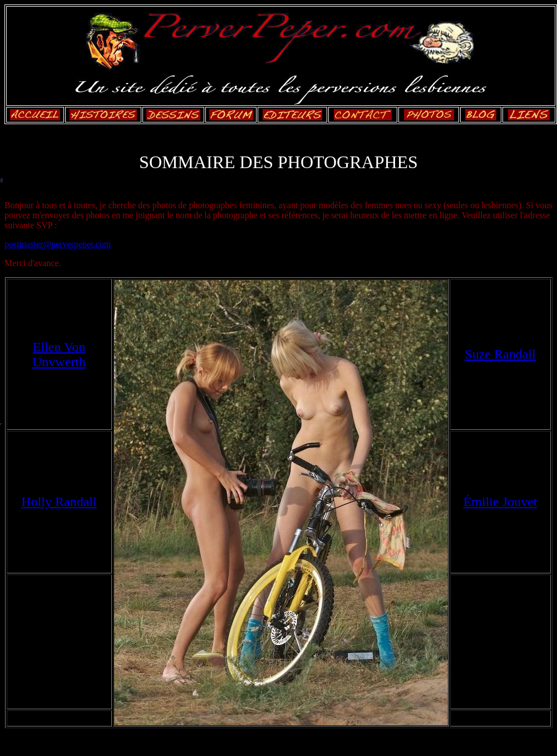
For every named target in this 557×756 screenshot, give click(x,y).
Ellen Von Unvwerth (59, 354)
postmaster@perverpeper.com (58, 244)
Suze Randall (500, 354)
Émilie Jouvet (501, 502)
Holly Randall (59, 502)
